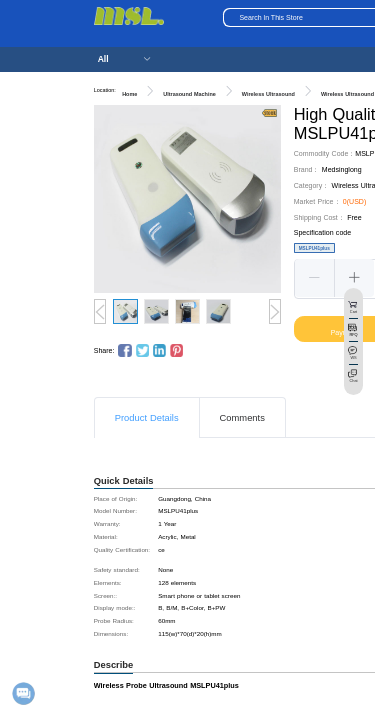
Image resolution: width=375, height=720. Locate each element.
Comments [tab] (242, 418)
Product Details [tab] (147, 418)
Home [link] (129, 94)
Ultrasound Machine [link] (189, 94)
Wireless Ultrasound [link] (268, 94)
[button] (315, 278)
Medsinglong (342, 169)
